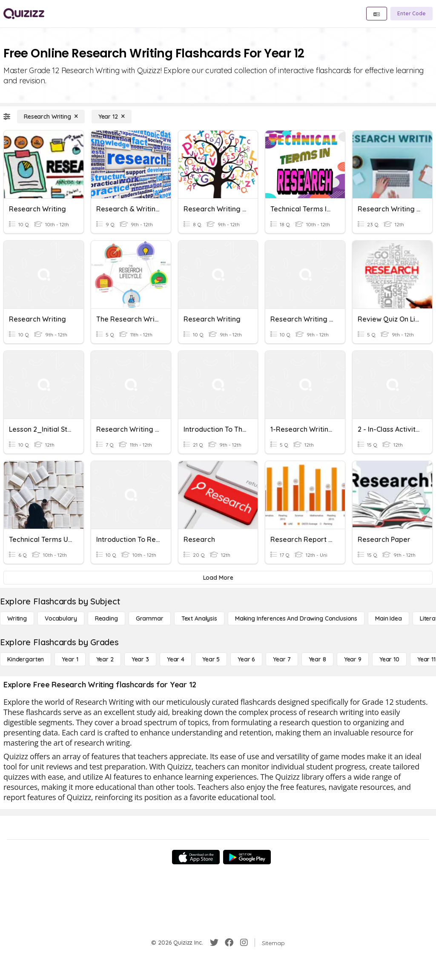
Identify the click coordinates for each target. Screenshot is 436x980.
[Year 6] (246, 659)
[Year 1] (70, 659)
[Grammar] (150, 618)
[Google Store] (247, 857)
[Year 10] (389, 659)
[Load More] (218, 578)
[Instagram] (244, 943)
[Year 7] (282, 659)
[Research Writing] (51, 117)
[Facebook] (229, 943)
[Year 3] (140, 659)
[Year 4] (176, 659)
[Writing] (17, 618)
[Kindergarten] (26, 659)
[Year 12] (112, 117)
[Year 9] (353, 659)
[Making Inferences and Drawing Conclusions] (296, 618)
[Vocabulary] (61, 618)
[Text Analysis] (199, 618)
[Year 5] (211, 659)
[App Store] (196, 857)
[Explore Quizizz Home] (24, 14)
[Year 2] (105, 659)
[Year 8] (317, 659)
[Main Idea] (389, 618)
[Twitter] (214, 943)
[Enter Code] (412, 14)
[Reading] (106, 618)
